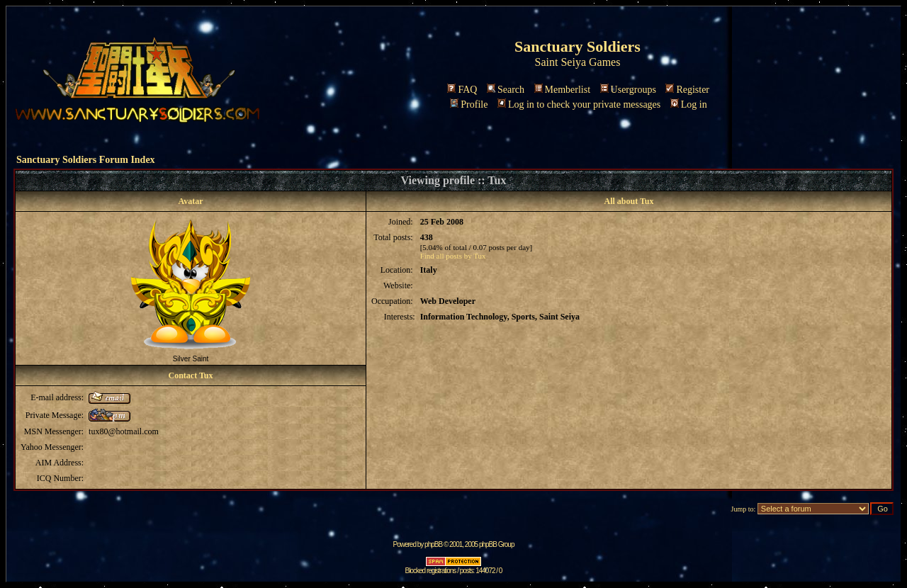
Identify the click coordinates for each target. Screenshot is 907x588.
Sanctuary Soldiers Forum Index (86, 160)
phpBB (433, 544)
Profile (469, 104)
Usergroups (628, 90)
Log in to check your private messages (579, 104)
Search (506, 90)
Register (687, 90)
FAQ (462, 90)
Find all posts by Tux (453, 256)
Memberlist (563, 90)
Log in (689, 104)
